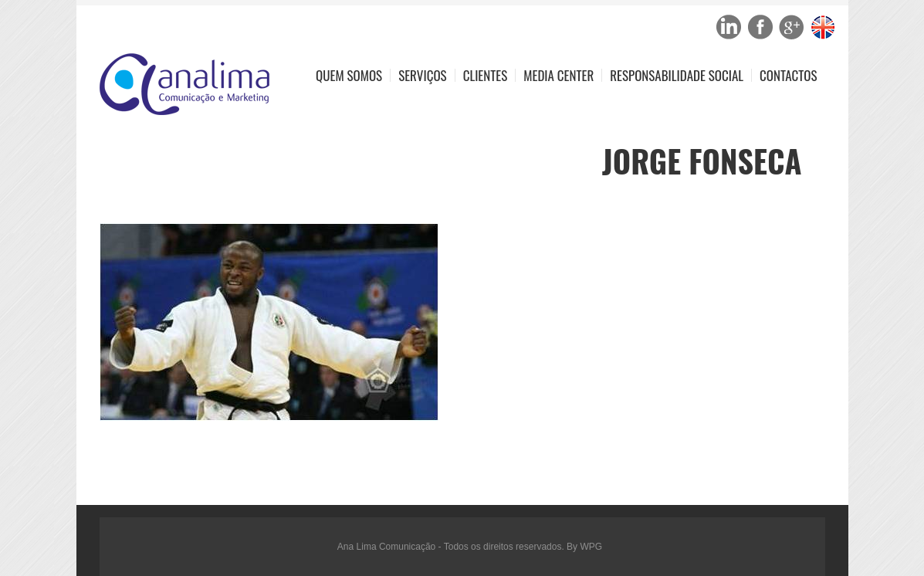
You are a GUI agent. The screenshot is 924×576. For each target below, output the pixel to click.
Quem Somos (349, 75)
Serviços (423, 75)
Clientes (486, 75)
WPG (591, 547)
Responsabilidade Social (677, 75)
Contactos (788, 75)
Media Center (558, 75)
